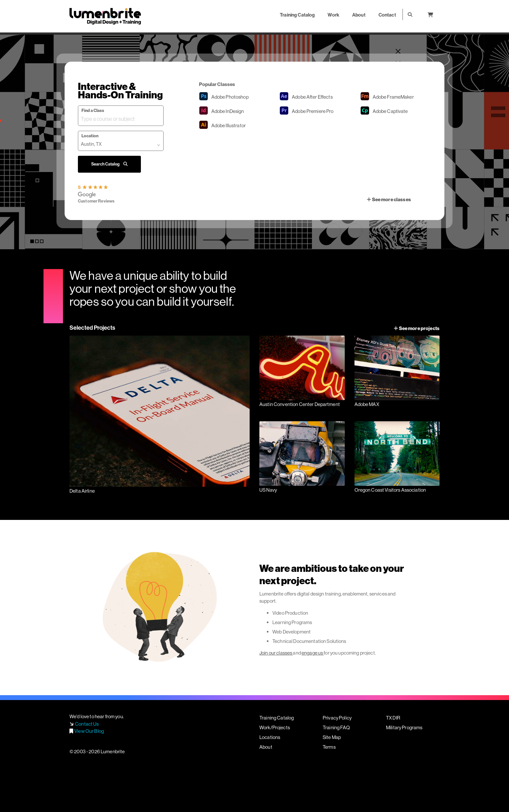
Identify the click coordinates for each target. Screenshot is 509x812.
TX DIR (393, 718)
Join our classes (276, 653)
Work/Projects (275, 727)
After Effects (312, 97)
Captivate (390, 111)
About (266, 747)
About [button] (359, 15)
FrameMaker (393, 97)
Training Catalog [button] (297, 15)
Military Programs (404, 727)
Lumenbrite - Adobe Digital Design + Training (105, 16)
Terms (329, 747)
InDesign (228, 111)
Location (90, 136)
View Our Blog (89, 731)
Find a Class (93, 110)
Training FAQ (336, 727)
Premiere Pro (313, 111)
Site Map (332, 737)
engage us (312, 653)
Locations (270, 737)
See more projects (417, 328)
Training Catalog (277, 718)
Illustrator (229, 125)
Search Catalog (109, 164)
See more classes (389, 199)
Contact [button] (387, 15)
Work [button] (333, 15)
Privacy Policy (337, 718)
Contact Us (87, 724)
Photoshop (230, 97)
